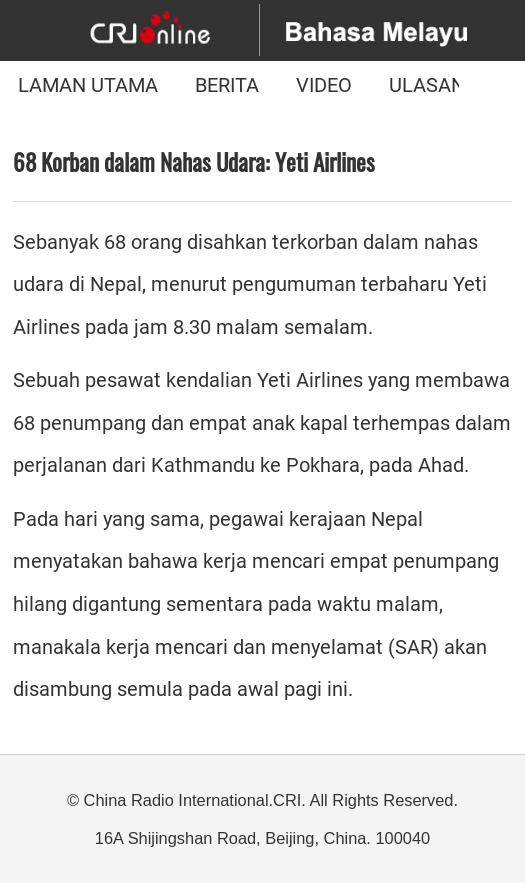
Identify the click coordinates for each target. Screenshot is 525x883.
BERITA (227, 85)
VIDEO (324, 85)
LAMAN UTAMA (88, 85)
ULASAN (427, 85)
